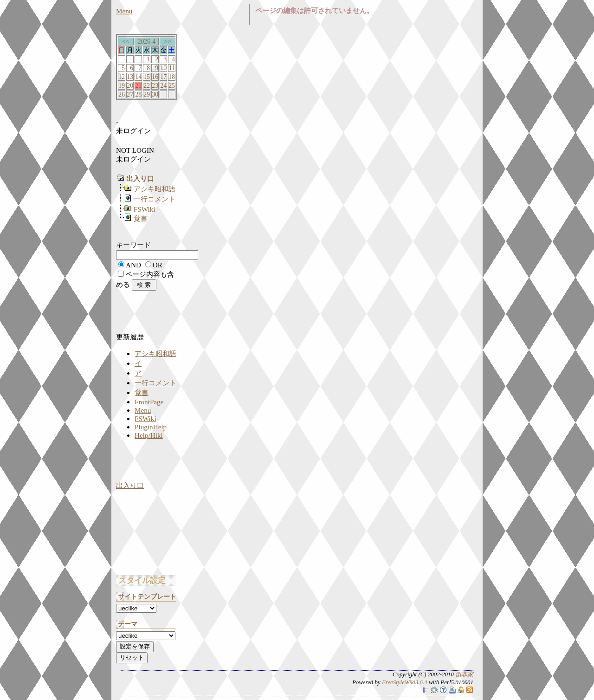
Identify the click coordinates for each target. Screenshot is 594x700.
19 (122, 86)
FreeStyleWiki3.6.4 (405, 682)
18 (172, 77)
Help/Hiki (149, 435)
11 (172, 68)
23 (155, 86)
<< (126, 42)
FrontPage (149, 402)
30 (155, 94)
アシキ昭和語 (155, 189)
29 (147, 94)
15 (147, 77)
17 (163, 77)
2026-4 (147, 42)
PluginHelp (151, 427)
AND (133, 265)
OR (158, 265)
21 (138, 86)
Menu (124, 11)
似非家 (464, 674)
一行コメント (155, 199)
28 (138, 94)
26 (122, 94)
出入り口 (130, 485)
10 (163, 68)
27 (130, 94)
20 (130, 86)
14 (138, 77)
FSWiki (145, 209)
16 (155, 77)
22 (147, 86)
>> (167, 42)
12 (122, 77)
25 (172, 86)
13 (130, 77)
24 (163, 86)
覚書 (141, 218)
